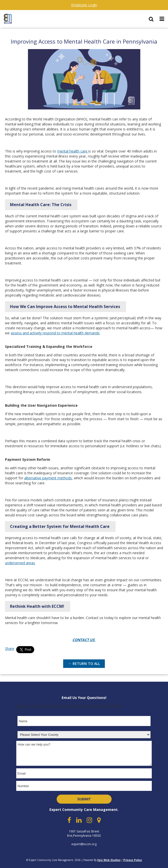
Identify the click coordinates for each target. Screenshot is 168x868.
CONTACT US (84, 640)
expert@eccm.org (84, 844)
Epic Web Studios (109, 860)
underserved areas (20, 563)
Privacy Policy (133, 860)
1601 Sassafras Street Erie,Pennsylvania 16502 (84, 833)
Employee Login (84, 5)
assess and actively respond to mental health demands (55, 333)
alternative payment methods (48, 478)
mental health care (73, 151)
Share (10, 648)
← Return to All (84, 664)
